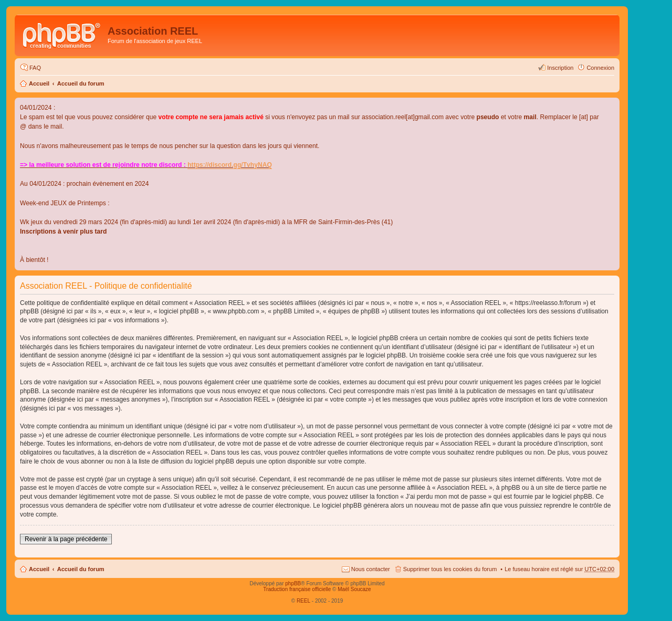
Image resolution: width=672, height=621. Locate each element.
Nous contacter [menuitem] (371, 569)
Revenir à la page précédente (66, 539)
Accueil (39, 83)
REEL (303, 601)
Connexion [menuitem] (600, 68)
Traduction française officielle (297, 589)
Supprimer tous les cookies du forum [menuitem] (450, 569)
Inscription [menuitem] (560, 68)
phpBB (293, 583)
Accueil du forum (81, 83)
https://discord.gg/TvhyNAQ (230, 165)
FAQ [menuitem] (35, 68)
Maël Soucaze (354, 589)
